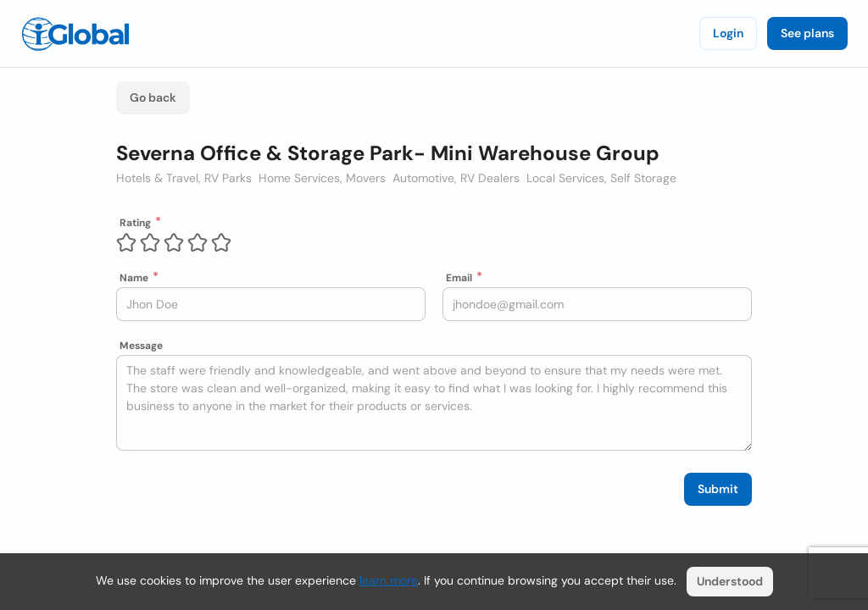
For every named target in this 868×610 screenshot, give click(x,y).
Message (141, 346)
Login (728, 33)
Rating (135, 223)
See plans (807, 33)
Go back (153, 97)
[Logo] (75, 34)
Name (134, 278)
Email (459, 278)
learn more (389, 580)
